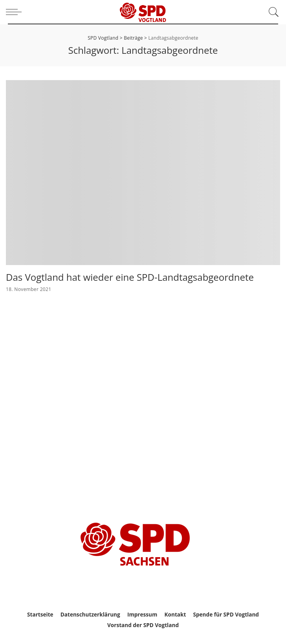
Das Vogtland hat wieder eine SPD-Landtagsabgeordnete (130, 277)
